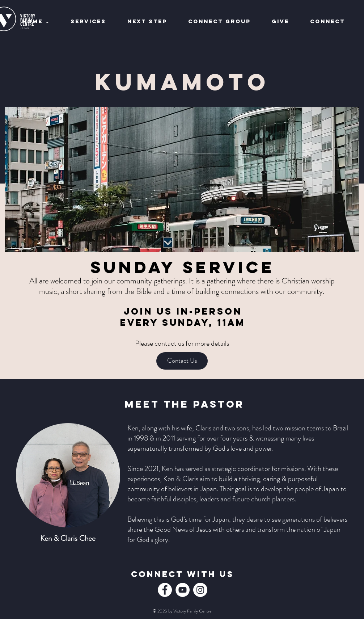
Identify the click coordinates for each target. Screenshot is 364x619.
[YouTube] (183, 590)
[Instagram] (200, 590)
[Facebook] (165, 590)
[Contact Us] (182, 361)
